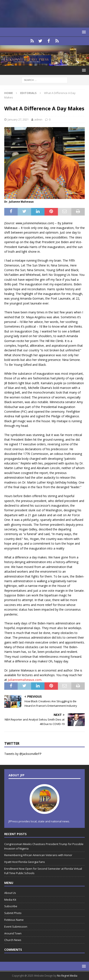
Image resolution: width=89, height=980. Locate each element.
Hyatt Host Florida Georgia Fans (25, 862)
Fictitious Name (14, 920)
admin (38, 119)
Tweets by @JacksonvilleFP (23, 754)
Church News (13, 940)
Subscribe (11, 906)
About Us (10, 893)
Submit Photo (13, 913)
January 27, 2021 (18, 119)
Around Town (13, 933)
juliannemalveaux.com (25, 680)
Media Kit (10, 900)
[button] (83, 32)
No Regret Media (67, 976)
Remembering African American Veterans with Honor (38, 855)
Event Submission (16, 927)
